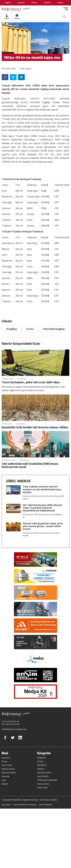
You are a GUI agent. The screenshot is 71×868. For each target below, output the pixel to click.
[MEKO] (35, 659)
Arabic (34, 3)
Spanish (21, 3)
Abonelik (6, 776)
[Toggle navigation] (66, 9)
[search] (64, 16)
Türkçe (60, 3)
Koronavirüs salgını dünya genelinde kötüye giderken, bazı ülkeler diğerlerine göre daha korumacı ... (33, 389)
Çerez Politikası (46, 805)
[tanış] (35, 642)
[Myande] (35, 626)
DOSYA (40, 761)
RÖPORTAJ (42, 765)
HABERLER (42, 758)
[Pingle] (35, 576)
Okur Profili (7, 765)
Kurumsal (6, 758)
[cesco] (35, 609)
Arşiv (4, 780)
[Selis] (35, 593)
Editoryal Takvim (9, 773)
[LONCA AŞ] (35, 675)
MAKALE (41, 769)
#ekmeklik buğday (54, 329)
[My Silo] (35, 560)
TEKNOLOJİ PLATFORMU (47, 780)
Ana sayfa (6, 805)
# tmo (30, 329)
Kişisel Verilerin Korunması (25, 805)
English (8, 3)
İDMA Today (42, 788)
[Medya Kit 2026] (35, 692)
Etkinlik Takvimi (8, 769)
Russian (47, 3)
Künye (5, 761)
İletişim (5, 784)
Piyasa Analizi (43, 784)
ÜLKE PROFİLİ (43, 776)
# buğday (11, 329)
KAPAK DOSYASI (44, 773)
